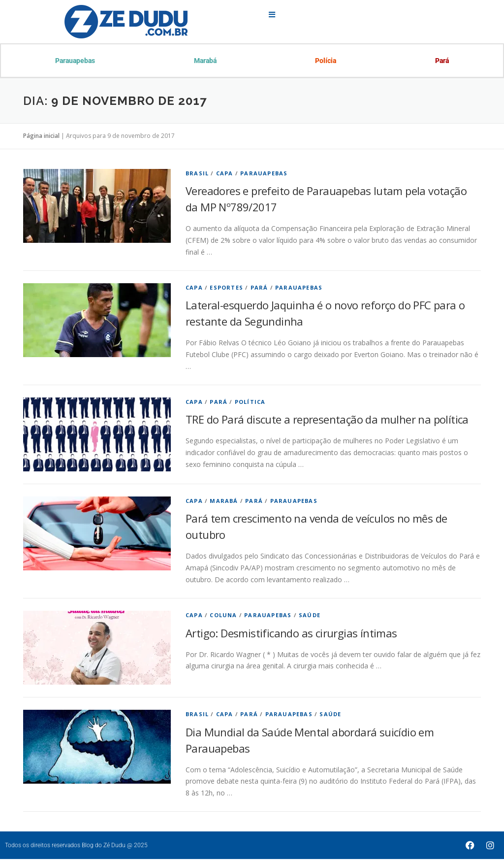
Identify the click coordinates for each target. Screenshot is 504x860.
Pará (441, 61)
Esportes (226, 288)
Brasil (197, 174)
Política (250, 403)
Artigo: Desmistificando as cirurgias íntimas (291, 634)
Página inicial (41, 137)
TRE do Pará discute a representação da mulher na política (327, 420)
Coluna (223, 616)
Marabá (205, 61)
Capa (225, 174)
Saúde (310, 616)
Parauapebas (76, 61)
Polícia (326, 61)
